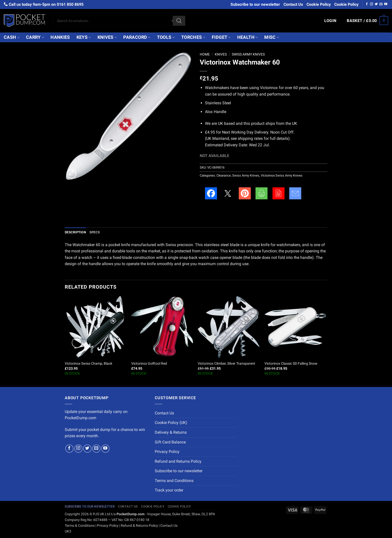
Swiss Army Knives (248, 54)
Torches (193, 37)
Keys (84, 37)
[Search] (179, 21)
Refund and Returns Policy (178, 461)
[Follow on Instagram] (371, 4)
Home (205, 54)
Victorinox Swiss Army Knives (282, 175)
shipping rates (250, 138)
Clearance (224, 175)
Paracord (137, 37)
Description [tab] (75, 232)
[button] (330, 21)
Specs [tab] (95, 232)
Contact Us (293, 4)
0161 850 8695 (70, 4)
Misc (272, 37)
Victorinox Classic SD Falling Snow (291, 364)
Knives (107, 37)
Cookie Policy (319, 4)
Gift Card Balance (170, 442)
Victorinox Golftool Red (149, 364)
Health (248, 37)
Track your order (169, 490)
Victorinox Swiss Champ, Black (88, 364)
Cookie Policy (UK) (171, 423)
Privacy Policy (167, 452)
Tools (166, 37)
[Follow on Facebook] (367, 4)
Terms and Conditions (174, 481)
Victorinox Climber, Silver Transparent (226, 364)
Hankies (60, 37)
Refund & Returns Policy (139, 526)
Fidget (221, 37)
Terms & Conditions (80, 526)
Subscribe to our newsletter (255, 4)
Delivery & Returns (171, 432)
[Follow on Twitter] (376, 4)
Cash (12, 37)
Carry (35, 37)
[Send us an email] (381, 4)
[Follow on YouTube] (386, 4)
